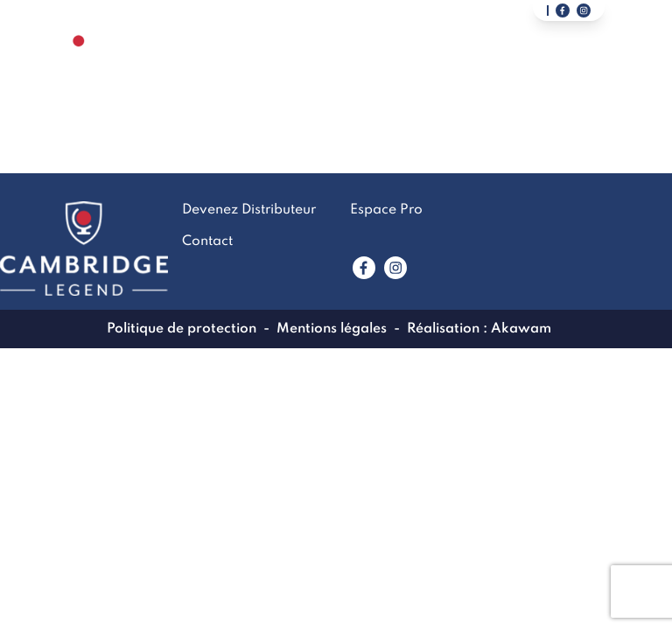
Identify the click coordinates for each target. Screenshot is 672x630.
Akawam (521, 329)
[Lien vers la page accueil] (79, 64)
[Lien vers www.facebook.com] (364, 268)
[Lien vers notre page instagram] (584, 10)
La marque (269, 65)
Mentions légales (332, 329)
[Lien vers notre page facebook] (563, 10)
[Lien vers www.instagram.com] (395, 268)
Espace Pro (386, 210)
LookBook (364, 65)
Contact (451, 65)
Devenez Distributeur (577, 65)
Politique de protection (182, 329)
